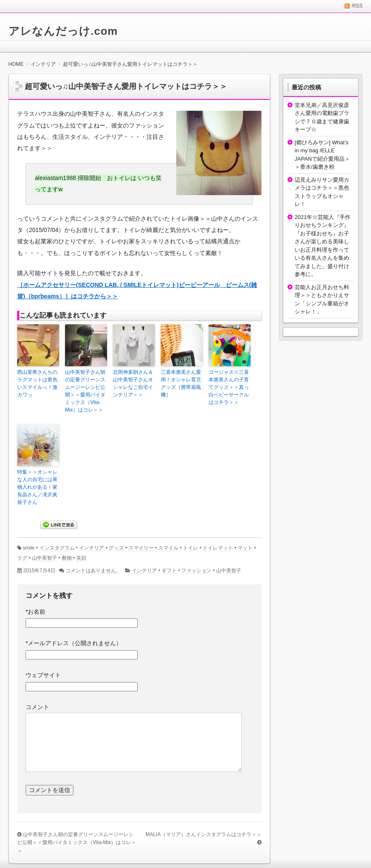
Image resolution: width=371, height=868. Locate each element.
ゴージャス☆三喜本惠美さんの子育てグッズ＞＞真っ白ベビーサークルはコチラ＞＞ (229, 387)
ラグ (22, 558)
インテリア (91, 548)
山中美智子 (44, 558)
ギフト (169, 571)
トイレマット (218, 548)
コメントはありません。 (93, 571)
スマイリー (141, 548)
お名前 (35, 612)
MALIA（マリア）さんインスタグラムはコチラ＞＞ (204, 834)
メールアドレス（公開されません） (74, 643)
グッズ (116, 548)
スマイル (168, 548)
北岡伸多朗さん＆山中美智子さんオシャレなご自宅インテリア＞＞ (133, 383)
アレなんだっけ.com (63, 31)
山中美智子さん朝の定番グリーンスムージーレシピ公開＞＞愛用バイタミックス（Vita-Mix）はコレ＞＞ (85, 391)
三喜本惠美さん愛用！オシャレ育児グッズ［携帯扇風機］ (181, 383)
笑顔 (81, 558)
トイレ (191, 548)
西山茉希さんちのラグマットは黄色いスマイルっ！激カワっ (37, 383)
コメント (37, 707)
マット (245, 548)
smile (29, 548)
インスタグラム (57, 548)
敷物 (67, 558)
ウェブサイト (43, 675)
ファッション (196, 571)
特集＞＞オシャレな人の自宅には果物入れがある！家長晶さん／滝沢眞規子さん (37, 487)
